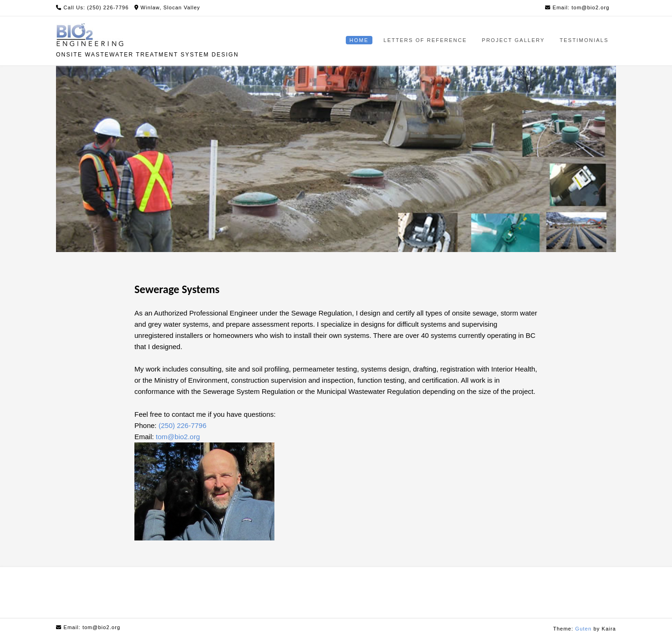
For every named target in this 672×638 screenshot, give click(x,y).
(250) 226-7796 (183, 425)
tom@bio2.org (178, 437)
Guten (584, 629)
